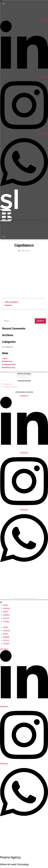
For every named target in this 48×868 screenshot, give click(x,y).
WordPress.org (8, 368)
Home (5, 605)
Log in (5, 358)
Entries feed (7, 361)
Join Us (6, 618)
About (5, 612)
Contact (6, 621)
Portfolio (6, 615)
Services (6, 608)
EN (4, 4)
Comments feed (9, 364)
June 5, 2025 (25, 250)
